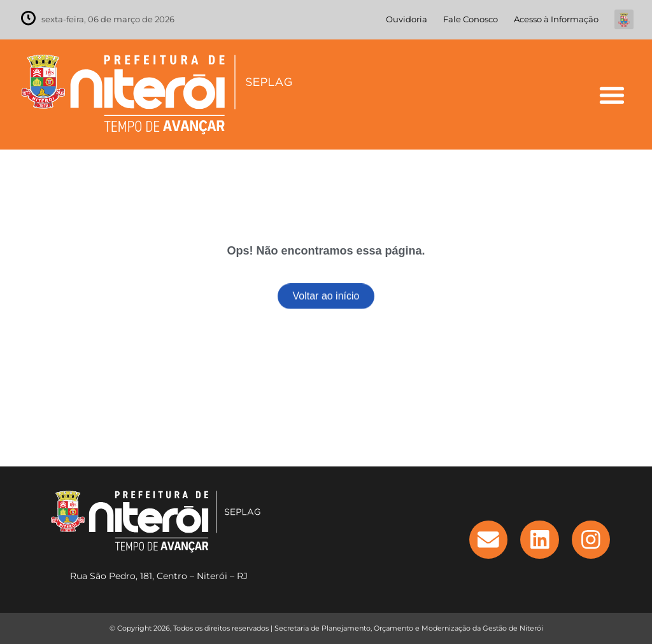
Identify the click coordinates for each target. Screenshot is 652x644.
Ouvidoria (407, 19)
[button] (612, 94)
